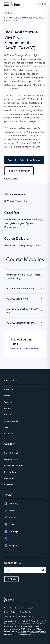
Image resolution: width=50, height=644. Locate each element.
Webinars (8, 402)
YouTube (10, 524)
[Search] (44, 570)
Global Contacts (11, 421)
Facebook (10, 517)
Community (11, 503)
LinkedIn (10, 510)
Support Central (11, 453)
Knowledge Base (11, 459)
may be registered (38, 632)
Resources (8, 484)
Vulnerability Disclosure (14, 465)
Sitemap (8, 427)
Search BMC (12, 563)
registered (22, 632)
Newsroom (9, 434)
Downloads (9, 478)
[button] (25, 276)
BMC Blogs (11, 531)
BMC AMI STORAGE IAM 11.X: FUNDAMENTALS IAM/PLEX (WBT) (24, 19)
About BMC (9, 389)
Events (7, 396)
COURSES (8, 13)
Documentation (11, 472)
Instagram (11, 545)
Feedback (8, 408)
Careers (8, 415)
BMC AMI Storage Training (25, 348)
